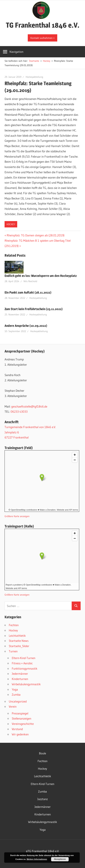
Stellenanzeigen (22, 718)
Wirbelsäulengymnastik (26, 684)
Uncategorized (18, 701)
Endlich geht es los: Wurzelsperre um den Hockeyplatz (41, 276)
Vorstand (17, 729)
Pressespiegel (20, 713)
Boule (42, 753)
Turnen (13, 651)
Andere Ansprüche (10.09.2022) (26, 326)
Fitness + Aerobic (22, 663)
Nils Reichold (30, 281)
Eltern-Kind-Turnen (24, 658)
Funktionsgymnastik (25, 668)
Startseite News (19, 641)
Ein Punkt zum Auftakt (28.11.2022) (28, 292)
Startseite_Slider (19, 646)
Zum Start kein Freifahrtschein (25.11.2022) (34, 309)
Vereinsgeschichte (23, 724)
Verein (13, 706)
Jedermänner (20, 674)
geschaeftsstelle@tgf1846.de (29, 406)
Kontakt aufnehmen (41, 38)
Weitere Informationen (37, 859)
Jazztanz (42, 799)
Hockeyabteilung (34, 77)
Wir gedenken (20, 734)
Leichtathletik (17, 636)
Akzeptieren (60, 859)
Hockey (11, 224)
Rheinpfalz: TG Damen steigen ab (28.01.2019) (35, 235)
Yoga (15, 689)
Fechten (14, 625)
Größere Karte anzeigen (17, 516)
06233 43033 (19, 411)
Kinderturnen (20, 679)
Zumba (16, 694)
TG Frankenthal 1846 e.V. (43, 25)
